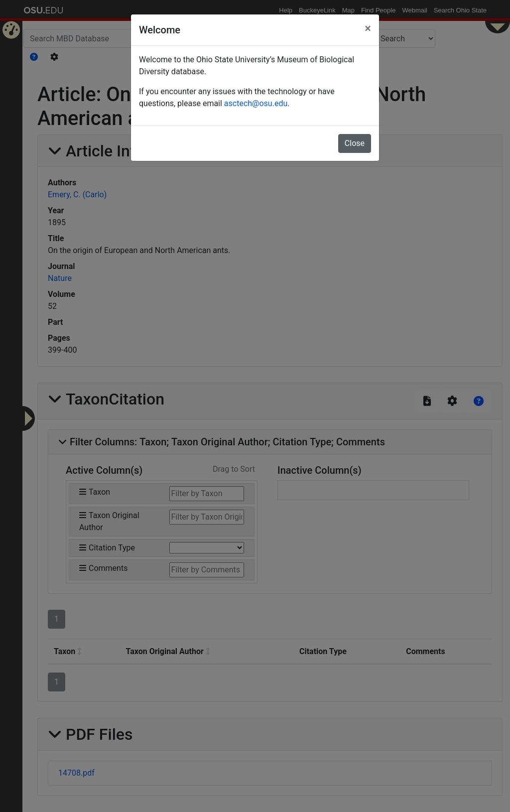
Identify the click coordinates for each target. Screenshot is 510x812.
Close (355, 143)
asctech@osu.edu (256, 103)
